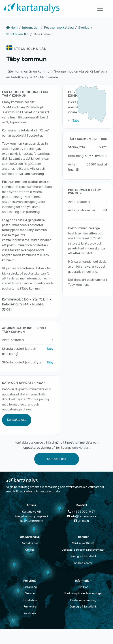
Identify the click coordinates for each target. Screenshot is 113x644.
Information (31, 28)
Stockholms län (17, 34)
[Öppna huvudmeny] (100, 9)
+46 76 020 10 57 (82, 512)
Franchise (30, 607)
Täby (50, 349)
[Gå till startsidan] (46, 9)
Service (30, 593)
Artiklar (83, 587)
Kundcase (30, 613)
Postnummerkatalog (59, 28)
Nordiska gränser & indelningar (83, 593)
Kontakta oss (17, 420)
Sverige (84, 28)
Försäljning (30, 587)
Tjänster (83, 537)
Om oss (30, 550)
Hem (12, 28)
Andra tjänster (83, 563)
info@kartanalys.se (82, 516)
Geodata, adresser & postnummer (83, 550)
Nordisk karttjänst (83, 543)
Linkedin (82, 521)
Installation (30, 600)
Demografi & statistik (83, 556)
